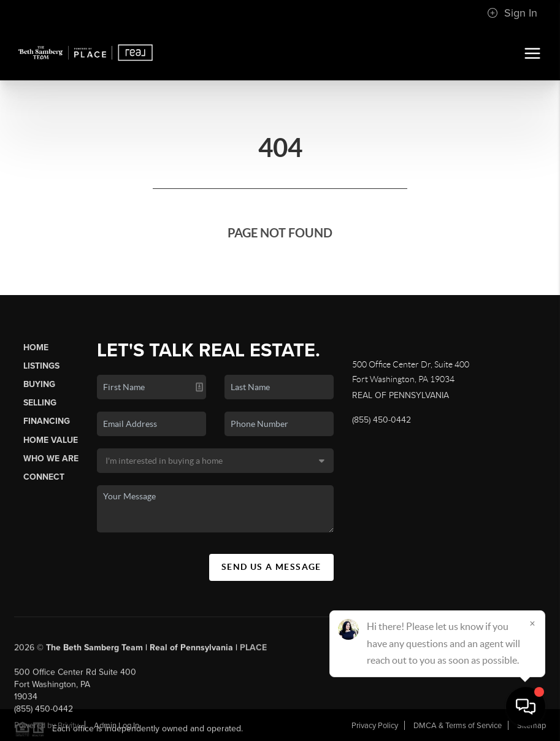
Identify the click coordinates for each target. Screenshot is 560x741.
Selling (40, 403)
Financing (47, 421)
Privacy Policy (375, 726)
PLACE (253, 652)
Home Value (51, 440)
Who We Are (51, 459)
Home (36, 347)
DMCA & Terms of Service (458, 726)
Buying (39, 384)
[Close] (532, 623)
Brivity (68, 726)
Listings (41, 366)
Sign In (512, 13)
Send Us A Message (271, 567)
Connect (44, 477)
